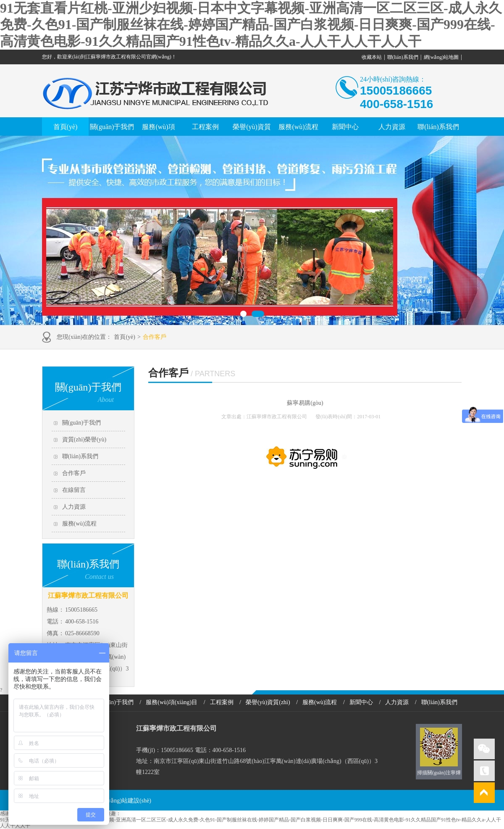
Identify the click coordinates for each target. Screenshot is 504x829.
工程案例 (205, 127)
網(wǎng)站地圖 (441, 57)
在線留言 (74, 490)
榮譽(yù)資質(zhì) (268, 702)
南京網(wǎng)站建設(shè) (119, 801)
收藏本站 (372, 57)
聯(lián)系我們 (403, 57)
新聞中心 (345, 127)
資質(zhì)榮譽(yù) (84, 440)
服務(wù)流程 (298, 127)
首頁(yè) (66, 127)
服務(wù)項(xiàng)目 (172, 702)
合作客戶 (155, 337)
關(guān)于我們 (112, 127)
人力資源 (392, 127)
